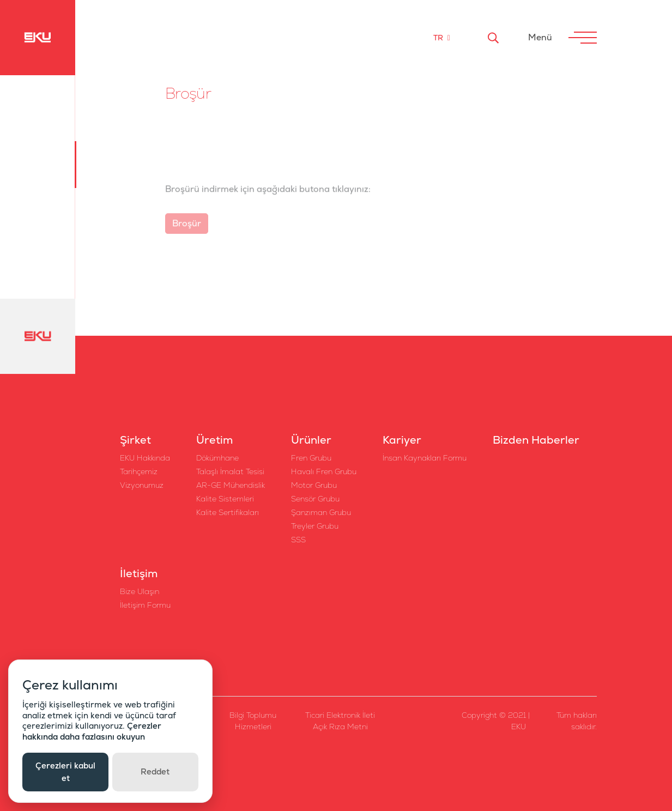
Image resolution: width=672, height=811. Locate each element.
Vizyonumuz (142, 485)
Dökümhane (217, 458)
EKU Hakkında (145, 458)
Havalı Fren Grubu (324, 471)
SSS (298, 540)
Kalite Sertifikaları (228, 512)
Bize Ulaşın (140, 591)
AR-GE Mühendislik (231, 485)
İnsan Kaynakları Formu (425, 458)
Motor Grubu (314, 485)
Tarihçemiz (139, 471)
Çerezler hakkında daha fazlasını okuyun (92, 731)
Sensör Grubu (315, 499)
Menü (540, 37)
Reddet (155, 771)
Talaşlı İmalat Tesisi (230, 471)
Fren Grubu (311, 458)
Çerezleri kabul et (65, 772)
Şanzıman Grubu (321, 512)
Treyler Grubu (315, 526)
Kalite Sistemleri (225, 499)
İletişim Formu (145, 605)
